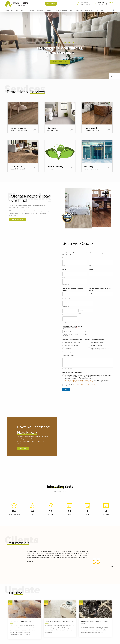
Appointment (89, 10)
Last (90, 266)
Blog (72, 10)
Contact (79, 10)
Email (64, 278)
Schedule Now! (51, 4)
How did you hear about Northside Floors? (100, 289)
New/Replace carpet (97, 342)
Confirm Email (66, 285)
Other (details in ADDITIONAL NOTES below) (100, 349)
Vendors (49, 10)
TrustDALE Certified (61, 10)
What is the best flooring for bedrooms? (60, 621)
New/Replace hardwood (72, 345)
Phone (91, 270)
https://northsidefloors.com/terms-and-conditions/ (81, 382)
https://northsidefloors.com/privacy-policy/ (78, 380)
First (64, 266)
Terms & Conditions (79, 385)
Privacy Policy (92, 385)
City (63, 315)
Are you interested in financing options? (73, 289)
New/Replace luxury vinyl (73, 342)
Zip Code (65, 322)
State (80, 313)
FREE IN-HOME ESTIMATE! (60, 62)
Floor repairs (69, 348)
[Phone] (101, 274)
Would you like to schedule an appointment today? (72, 327)
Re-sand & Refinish (96, 345)
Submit (66, 389)
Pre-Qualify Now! (18, 220)
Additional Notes (68, 356)
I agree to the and (80, 385)
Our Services (9, 10)
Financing (40, 10)
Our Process (30, 10)
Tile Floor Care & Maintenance (21, 621)
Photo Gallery (101, 10)
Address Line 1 (66, 307)
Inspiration (19, 10)
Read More (23, 449)
